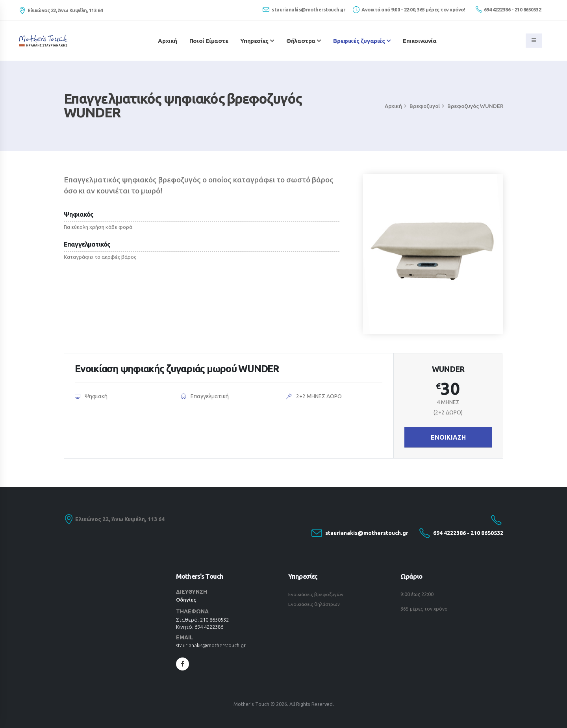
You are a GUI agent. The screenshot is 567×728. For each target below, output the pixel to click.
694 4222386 (211, 627)
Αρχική (168, 41)
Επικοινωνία (420, 41)
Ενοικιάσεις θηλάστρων (315, 604)
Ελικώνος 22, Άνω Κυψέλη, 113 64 (119, 520)
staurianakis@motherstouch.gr (304, 10)
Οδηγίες (186, 600)
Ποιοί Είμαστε (209, 41)
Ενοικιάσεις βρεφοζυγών (317, 594)
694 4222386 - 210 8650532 (508, 9)
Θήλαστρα (301, 41)
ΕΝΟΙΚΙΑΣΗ (448, 437)
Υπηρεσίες (254, 41)
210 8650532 (216, 620)
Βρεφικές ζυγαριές (359, 41)
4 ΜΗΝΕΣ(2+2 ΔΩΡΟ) (448, 407)
